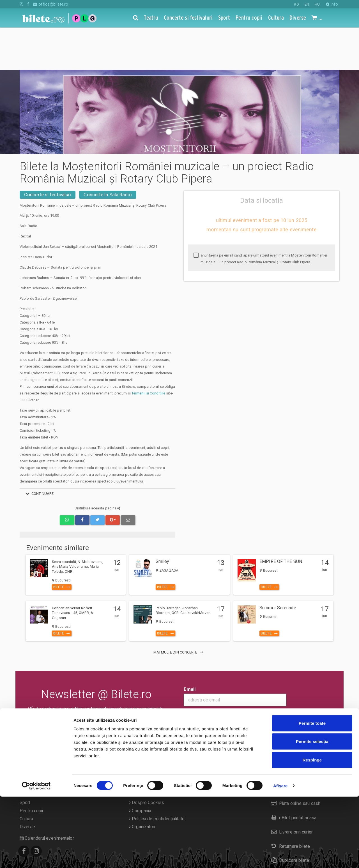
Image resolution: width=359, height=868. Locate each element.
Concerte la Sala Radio (108, 152)
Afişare (280, 857)
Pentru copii (31, 768)
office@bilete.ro (51, 4)
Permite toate (312, 794)
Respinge (312, 831)
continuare (39, 451)
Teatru (26, 744)
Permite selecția (312, 813)
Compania (140, 768)
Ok (191, 673)
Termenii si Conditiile (148, 351)
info (332, 4)
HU (317, 4)
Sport (25, 760)
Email (190, 647)
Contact (138, 744)
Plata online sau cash (295, 761)
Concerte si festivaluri (48, 152)
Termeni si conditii (148, 752)
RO (296, 4)
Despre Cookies (147, 760)
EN (307, 4)
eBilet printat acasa (293, 775)
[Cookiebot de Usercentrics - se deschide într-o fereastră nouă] (36, 857)
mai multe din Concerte (179, 610)
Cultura (26, 777)
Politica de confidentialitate (157, 777)
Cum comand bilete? (294, 747)
